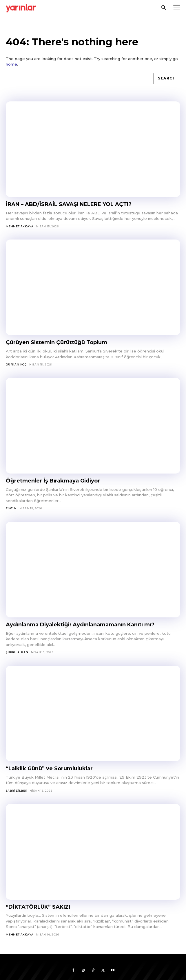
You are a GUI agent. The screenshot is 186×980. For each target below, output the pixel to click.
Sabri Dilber (17, 791)
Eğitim (11, 508)
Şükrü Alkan (17, 652)
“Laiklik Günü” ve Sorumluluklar (49, 769)
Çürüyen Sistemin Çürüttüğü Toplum (56, 342)
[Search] (167, 79)
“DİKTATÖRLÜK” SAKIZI (38, 907)
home (11, 64)
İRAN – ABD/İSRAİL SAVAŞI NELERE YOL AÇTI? (69, 204)
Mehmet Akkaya (20, 226)
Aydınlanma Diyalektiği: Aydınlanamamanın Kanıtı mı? (80, 625)
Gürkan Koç (16, 364)
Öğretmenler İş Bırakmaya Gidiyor (53, 481)
